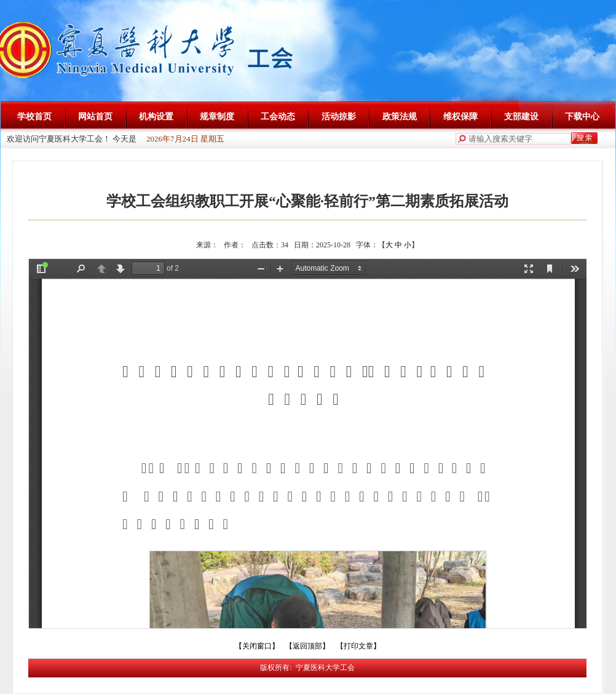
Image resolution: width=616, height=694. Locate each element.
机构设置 (156, 117)
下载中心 (582, 117)
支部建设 (521, 117)
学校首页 (34, 117)
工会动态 (278, 117)
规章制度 (217, 117)
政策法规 (400, 117)
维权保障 (460, 117)
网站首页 (95, 117)
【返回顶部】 (307, 646)
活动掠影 (339, 117)
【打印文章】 (358, 646)
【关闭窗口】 (257, 646)
